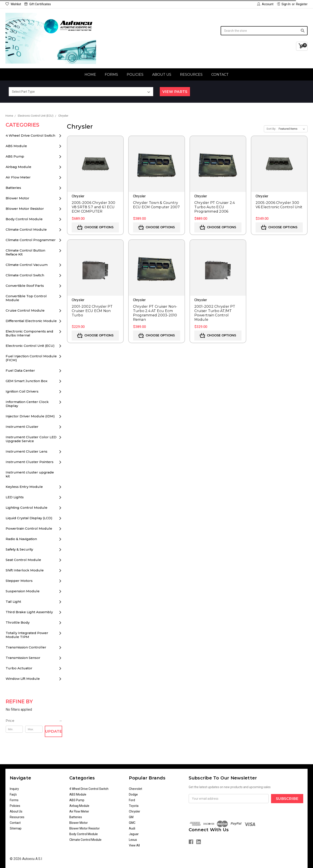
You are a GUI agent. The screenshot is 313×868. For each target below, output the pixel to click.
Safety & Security (19, 549)
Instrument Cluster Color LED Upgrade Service (31, 439)
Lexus (133, 840)
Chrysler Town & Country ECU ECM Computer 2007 (156, 205)
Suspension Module (23, 591)
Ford (132, 800)
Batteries (13, 188)
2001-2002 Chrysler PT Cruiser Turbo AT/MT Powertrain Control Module (215, 313)
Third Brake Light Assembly (29, 612)
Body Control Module (24, 219)
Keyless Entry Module (24, 487)
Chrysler (135, 811)
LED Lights (15, 497)
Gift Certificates (38, 4)
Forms (111, 75)
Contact (220, 75)
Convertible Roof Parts (25, 286)
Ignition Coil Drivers (22, 391)
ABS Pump (15, 156)
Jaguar (134, 834)
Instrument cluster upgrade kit (30, 474)
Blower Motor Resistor (25, 209)
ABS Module (16, 146)
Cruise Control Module (25, 310)
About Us (162, 75)
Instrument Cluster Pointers (30, 462)
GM (131, 817)
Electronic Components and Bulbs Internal (29, 333)
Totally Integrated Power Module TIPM (27, 635)
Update (54, 731)
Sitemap (16, 828)
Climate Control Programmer (31, 240)
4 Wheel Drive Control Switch (30, 135)
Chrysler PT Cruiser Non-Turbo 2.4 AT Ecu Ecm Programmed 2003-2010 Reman (155, 313)
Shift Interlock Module (25, 570)
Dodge (133, 794)
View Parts (175, 92)
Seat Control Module (23, 560)
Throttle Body (18, 622)
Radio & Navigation (21, 539)
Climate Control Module (26, 229)
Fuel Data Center (20, 370)
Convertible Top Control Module (26, 298)
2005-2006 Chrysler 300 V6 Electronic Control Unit (279, 205)
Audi (132, 828)
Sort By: (271, 129)
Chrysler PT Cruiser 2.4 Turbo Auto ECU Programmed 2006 (215, 207)
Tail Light (13, 602)
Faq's (13, 794)
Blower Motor (17, 198)
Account (265, 4)
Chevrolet (136, 789)
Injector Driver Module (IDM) (30, 416)
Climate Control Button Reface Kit (25, 252)
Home (90, 75)
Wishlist (13, 4)
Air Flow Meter (18, 177)
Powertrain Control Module (29, 528)
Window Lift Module (23, 679)
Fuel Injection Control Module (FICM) (31, 358)
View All (134, 845)
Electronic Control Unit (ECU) (30, 346)
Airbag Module (18, 167)
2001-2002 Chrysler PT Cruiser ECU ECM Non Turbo (92, 311)
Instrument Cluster (22, 427)
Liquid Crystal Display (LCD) (29, 518)
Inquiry (14, 789)
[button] (34, 721)
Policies (135, 75)
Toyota (134, 806)
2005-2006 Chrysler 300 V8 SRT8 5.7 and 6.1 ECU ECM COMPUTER (94, 207)
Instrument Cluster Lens (27, 451)
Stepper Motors (19, 581)
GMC (132, 823)
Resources (191, 75)
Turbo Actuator (19, 668)
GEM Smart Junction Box (27, 381)
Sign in (284, 4)
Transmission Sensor (23, 658)
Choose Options (95, 227)
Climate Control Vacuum (27, 265)
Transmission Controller (26, 647)
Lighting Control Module (27, 508)
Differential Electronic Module (31, 321)
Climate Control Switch (25, 275)
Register (302, 4)
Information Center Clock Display (27, 404)
